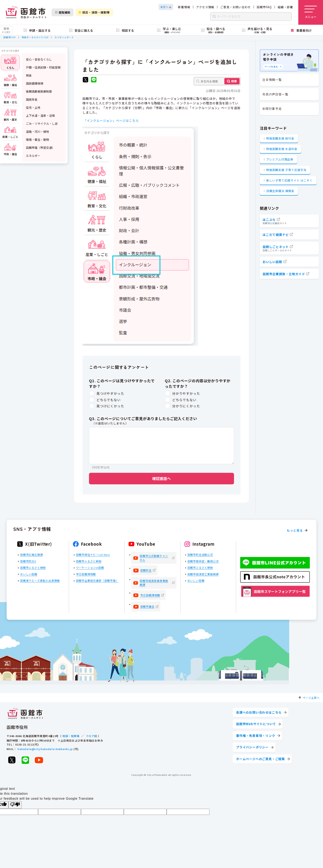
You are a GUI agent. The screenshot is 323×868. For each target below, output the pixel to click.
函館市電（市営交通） (40, 148)
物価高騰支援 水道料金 (282, 149)
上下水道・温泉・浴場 (40, 115)
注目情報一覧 (272, 80)
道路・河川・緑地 (37, 132)
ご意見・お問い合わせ (235, 7)
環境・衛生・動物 (37, 140)
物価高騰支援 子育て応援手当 (286, 170)
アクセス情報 (205, 7)
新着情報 (184, 7)
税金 (29, 75)
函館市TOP (9, 37)
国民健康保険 (35, 83)
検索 (234, 81)
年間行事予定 (272, 109)
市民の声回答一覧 (275, 94)
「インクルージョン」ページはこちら (111, 121)
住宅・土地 (33, 107)
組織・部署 (285, 7)
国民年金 (32, 99)
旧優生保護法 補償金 (280, 191)
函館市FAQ (264, 7)
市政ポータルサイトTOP (35, 37)
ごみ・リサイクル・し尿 (42, 124)
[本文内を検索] (217, 81)
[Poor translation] (15, 805)
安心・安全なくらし (39, 59)
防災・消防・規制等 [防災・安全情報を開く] (94, 12)
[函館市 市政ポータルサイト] (26, 12)
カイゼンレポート (64, 37)
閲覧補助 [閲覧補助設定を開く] (63, 12)
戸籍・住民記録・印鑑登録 (43, 67)
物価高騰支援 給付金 (280, 138)
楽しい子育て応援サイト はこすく (289, 180)
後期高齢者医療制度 (39, 91)
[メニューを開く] (311, 12)
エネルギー (33, 156)
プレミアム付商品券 (280, 159)
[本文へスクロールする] (166, 7)
